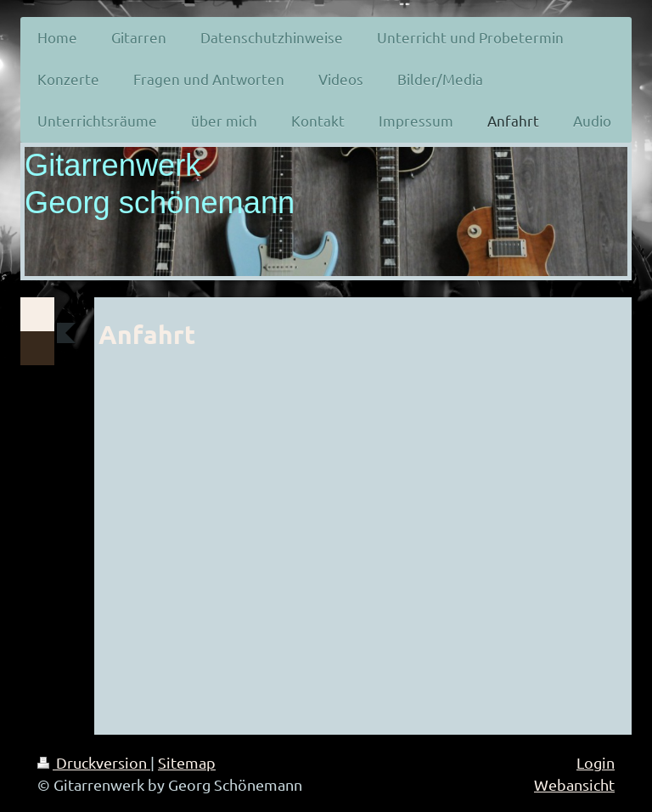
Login (596, 762)
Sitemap (187, 762)
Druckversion (94, 762)
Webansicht (574, 784)
